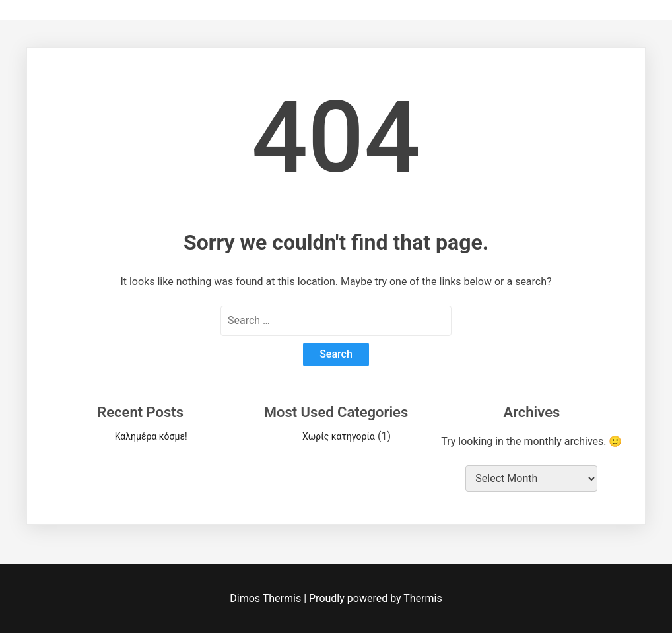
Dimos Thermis (267, 598)
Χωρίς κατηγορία (339, 436)
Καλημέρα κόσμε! (151, 436)
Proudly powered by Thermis (376, 598)
